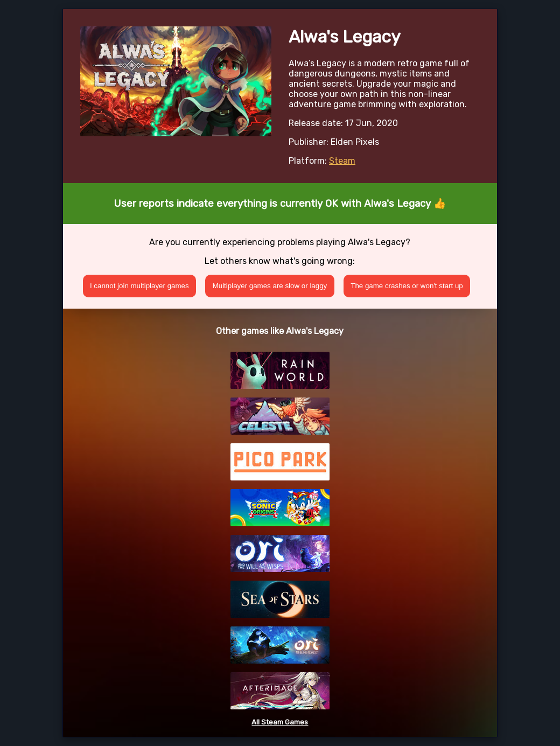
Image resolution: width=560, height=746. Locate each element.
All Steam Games (280, 722)
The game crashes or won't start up (407, 286)
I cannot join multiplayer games (139, 286)
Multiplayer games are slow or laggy (270, 286)
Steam (342, 161)
